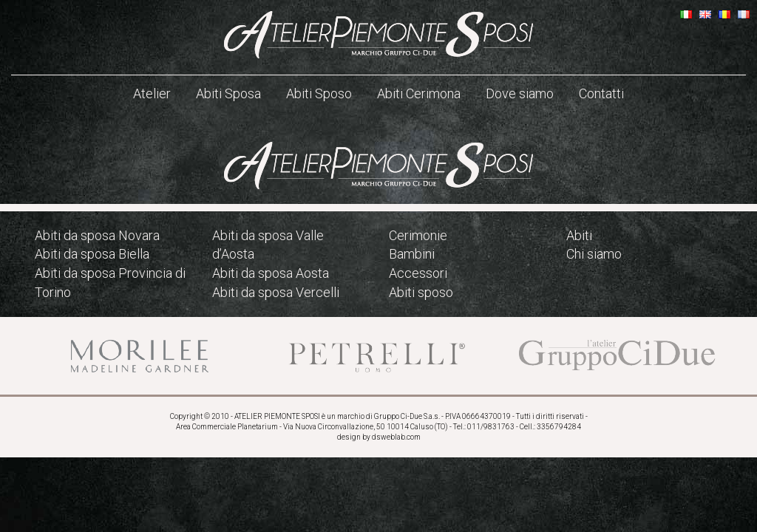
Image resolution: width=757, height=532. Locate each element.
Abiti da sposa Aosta (271, 273)
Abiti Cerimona (419, 93)
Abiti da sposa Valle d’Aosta (268, 245)
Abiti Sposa (228, 93)
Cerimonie (418, 235)
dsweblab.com (396, 437)
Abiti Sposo (319, 93)
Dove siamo (520, 93)
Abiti (579, 235)
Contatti (601, 93)
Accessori (418, 273)
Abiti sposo (421, 292)
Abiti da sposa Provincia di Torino (110, 283)
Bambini (412, 254)
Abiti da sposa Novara (97, 235)
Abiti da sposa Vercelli (276, 292)
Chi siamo (594, 254)
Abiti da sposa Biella (92, 254)
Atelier (152, 93)
